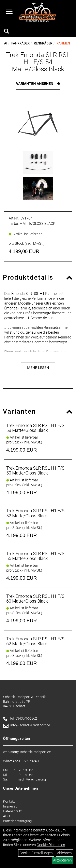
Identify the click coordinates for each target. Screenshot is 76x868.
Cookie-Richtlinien (51, 845)
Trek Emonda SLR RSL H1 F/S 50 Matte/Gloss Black (35, 471)
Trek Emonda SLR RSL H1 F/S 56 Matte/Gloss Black (35, 556)
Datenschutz (12, 811)
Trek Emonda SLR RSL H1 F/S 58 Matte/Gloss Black (35, 428)
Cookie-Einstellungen (36, 853)
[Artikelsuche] (6, 32)
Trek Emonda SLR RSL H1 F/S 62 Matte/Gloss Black (35, 641)
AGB (6, 816)
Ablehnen (64, 853)
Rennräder (43, 43)
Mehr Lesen (38, 368)
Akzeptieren (62, 860)
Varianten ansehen (35, 84)
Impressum (12, 806)
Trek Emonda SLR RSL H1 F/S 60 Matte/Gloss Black (35, 599)
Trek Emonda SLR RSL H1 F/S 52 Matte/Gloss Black (35, 513)
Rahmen (63, 43)
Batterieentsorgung (17, 821)
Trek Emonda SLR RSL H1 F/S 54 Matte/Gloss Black (38, 62)
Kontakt (9, 801)
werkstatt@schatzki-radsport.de (27, 752)
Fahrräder (20, 43)
